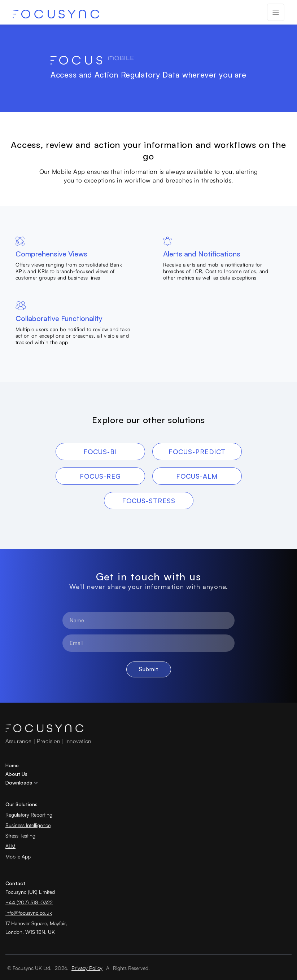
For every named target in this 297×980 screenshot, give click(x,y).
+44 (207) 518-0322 (29, 902)
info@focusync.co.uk (29, 913)
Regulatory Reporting (29, 815)
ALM (10, 846)
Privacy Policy (87, 968)
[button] (276, 12)
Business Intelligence (28, 825)
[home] (56, 14)
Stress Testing (20, 836)
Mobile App (18, 856)
